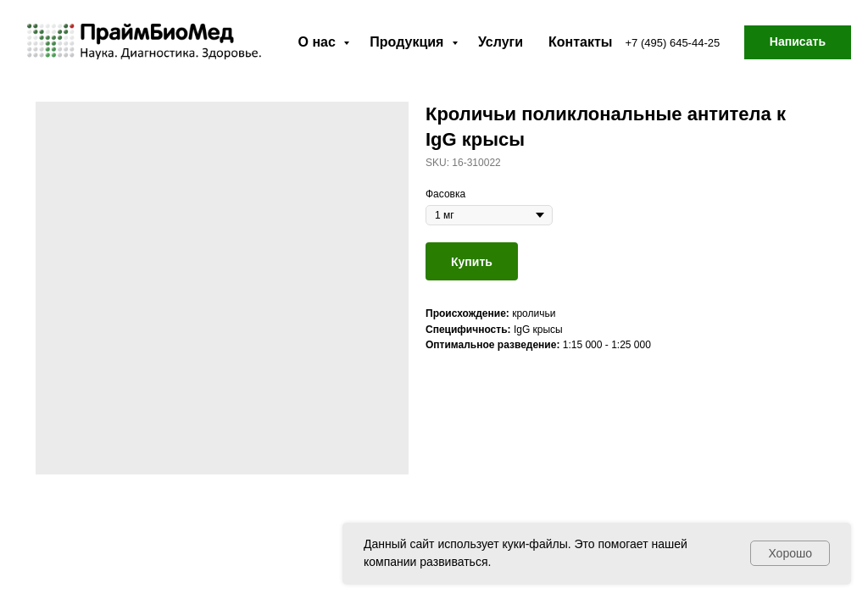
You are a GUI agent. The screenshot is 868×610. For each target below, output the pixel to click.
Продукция (409, 42)
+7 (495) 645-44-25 (673, 43)
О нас (319, 42)
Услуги (501, 42)
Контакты (580, 42)
